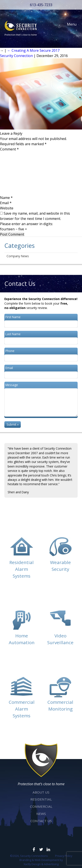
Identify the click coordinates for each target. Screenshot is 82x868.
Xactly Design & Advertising (41, 864)
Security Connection (16, 56)
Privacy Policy (64, 856)
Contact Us (41, 821)
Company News (18, 256)
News (41, 814)
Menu (70, 24)
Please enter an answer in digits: (26, 224)
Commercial (41, 806)
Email (6, 203)
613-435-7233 (41, 5)
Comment (9, 149)
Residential (41, 799)
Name (6, 198)
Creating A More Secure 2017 (33, 50)
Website (7, 208)
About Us (41, 792)
